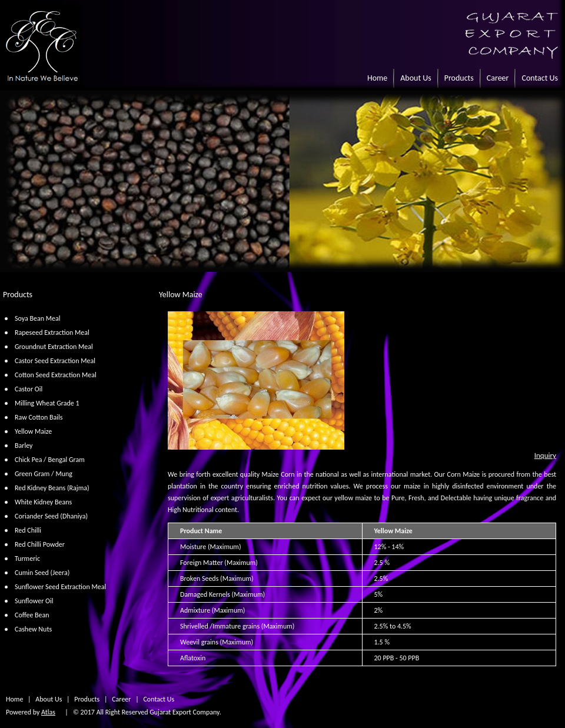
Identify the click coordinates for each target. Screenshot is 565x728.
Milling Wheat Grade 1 (47, 403)
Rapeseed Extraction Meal (52, 333)
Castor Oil (29, 389)
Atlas (48, 712)
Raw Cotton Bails (39, 417)
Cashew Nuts (33, 629)
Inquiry (545, 455)
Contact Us (540, 78)
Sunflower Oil (34, 601)
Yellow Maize (33, 431)
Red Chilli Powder (40, 544)
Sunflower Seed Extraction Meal (60, 587)
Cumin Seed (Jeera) (42, 573)
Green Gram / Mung (44, 474)
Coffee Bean (32, 615)
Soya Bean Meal (37, 318)
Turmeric (27, 559)
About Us (416, 78)
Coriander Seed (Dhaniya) (51, 516)
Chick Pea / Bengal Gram (50, 460)
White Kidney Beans (43, 502)
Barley (24, 446)
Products (459, 78)
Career (498, 78)
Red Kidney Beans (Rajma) (52, 488)
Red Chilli (28, 530)
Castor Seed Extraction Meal (55, 361)
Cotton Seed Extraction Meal (56, 375)
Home (377, 78)
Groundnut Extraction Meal (54, 347)
